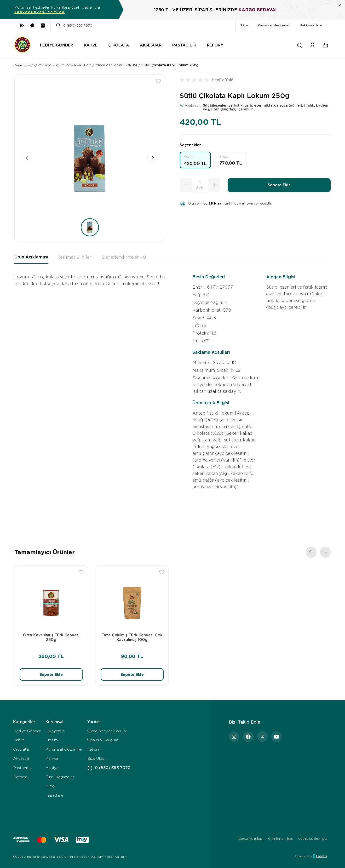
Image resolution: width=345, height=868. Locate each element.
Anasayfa (22, 65)
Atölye (52, 768)
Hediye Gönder (27, 731)
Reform (20, 777)
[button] (325, 45)
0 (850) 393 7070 (109, 768)
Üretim (52, 740)
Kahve (19, 740)
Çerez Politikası (251, 839)
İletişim (94, 749)
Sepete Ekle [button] (279, 185)
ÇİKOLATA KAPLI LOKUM (116, 65)
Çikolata (21, 749)
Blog (50, 786)
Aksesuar (22, 758)
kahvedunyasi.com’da (40, 12)
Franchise (54, 795)
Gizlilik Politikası (281, 839)
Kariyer (52, 758)
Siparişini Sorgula (103, 740)
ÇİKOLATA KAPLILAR (74, 65)
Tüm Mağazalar (60, 777)
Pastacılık (22, 768)
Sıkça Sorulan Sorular (107, 731)
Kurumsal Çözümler (64, 749)
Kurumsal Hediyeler (274, 25)
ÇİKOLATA (43, 65)
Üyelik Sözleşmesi (313, 839)
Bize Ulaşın (97, 758)
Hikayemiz (55, 731)
